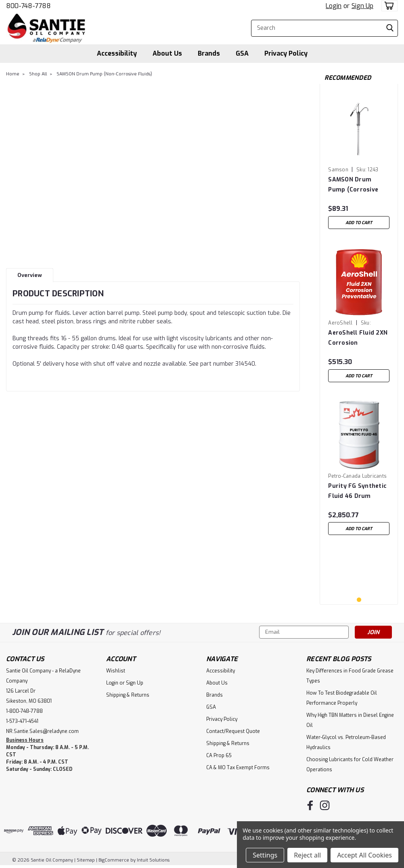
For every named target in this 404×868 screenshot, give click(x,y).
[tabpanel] (359, 161)
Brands (209, 53)
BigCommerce (114, 860)
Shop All (38, 74)
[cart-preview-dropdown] (388, 6)
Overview (30, 275)
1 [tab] (359, 600)
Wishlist (116, 671)
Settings (265, 855)
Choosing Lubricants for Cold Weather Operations (350, 765)
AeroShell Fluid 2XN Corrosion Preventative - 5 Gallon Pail (358, 338)
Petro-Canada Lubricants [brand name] (357, 476)
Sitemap (86, 860)
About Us (167, 53)
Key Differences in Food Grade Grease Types (350, 676)
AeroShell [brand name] (340, 323)
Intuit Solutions (153, 860)
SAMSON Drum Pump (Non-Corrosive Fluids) (104, 74)
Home (13, 74)
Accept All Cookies (364, 855)
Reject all (307, 855)
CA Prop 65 (219, 756)
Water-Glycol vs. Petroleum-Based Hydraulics (346, 742)
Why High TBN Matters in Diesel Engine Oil (350, 720)
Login (334, 6)
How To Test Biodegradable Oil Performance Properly (342, 698)
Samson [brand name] (338, 170)
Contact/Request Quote (233, 731)
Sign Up (362, 6)
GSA (242, 53)
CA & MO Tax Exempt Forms (238, 768)
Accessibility (117, 53)
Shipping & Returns (128, 695)
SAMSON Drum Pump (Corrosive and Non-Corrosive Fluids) (356, 185)
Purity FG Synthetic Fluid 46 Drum (357, 491)
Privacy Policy (286, 53)
